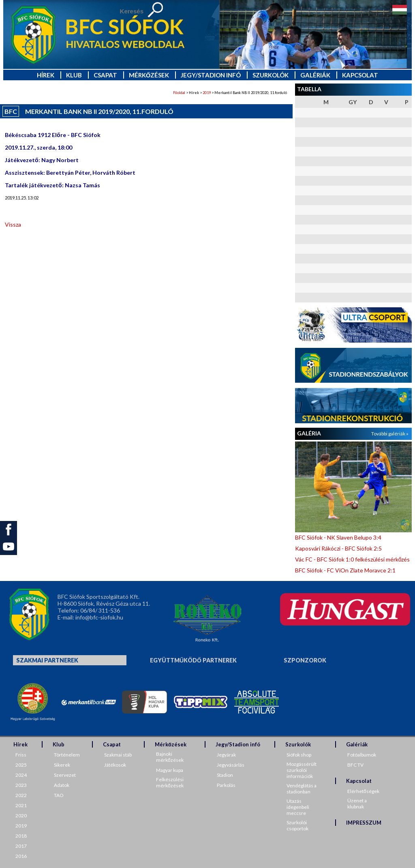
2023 (21, 785)
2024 (21, 775)
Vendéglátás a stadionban (302, 789)
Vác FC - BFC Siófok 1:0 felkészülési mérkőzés (353, 559)
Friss (21, 755)
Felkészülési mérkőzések (170, 782)
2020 (21, 815)
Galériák (315, 75)
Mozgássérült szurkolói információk (302, 770)
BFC (11, 111)
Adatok (62, 785)
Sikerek (62, 765)
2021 (21, 805)
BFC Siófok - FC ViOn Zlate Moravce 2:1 (345, 570)
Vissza (13, 224)
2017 (21, 846)
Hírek (46, 75)
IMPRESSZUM (364, 823)
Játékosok (115, 765)
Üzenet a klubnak (357, 804)
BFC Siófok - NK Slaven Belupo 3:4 (338, 537)
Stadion (225, 775)
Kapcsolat (360, 75)
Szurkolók (271, 75)
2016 (21, 856)
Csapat (105, 75)
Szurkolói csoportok (297, 825)
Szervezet (65, 775)
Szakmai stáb (118, 755)
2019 (207, 93)
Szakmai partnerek (47, 660)
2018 (21, 836)
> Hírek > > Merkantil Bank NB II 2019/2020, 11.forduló (230, 93)
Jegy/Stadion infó (211, 75)
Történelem (67, 755)
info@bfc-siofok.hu (99, 617)
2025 (21, 765)
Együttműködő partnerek (193, 660)
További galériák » (390, 434)
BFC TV (355, 765)
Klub (74, 75)
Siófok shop (299, 755)
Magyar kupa (170, 770)
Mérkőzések (149, 75)
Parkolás (226, 785)
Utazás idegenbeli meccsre (298, 807)
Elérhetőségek (363, 791)
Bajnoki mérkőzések (170, 757)
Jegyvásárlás (231, 765)
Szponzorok (305, 660)
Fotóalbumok (362, 755)
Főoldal (179, 93)
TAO (59, 795)
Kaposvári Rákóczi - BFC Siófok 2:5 (338, 548)
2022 (21, 795)
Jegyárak (226, 755)
